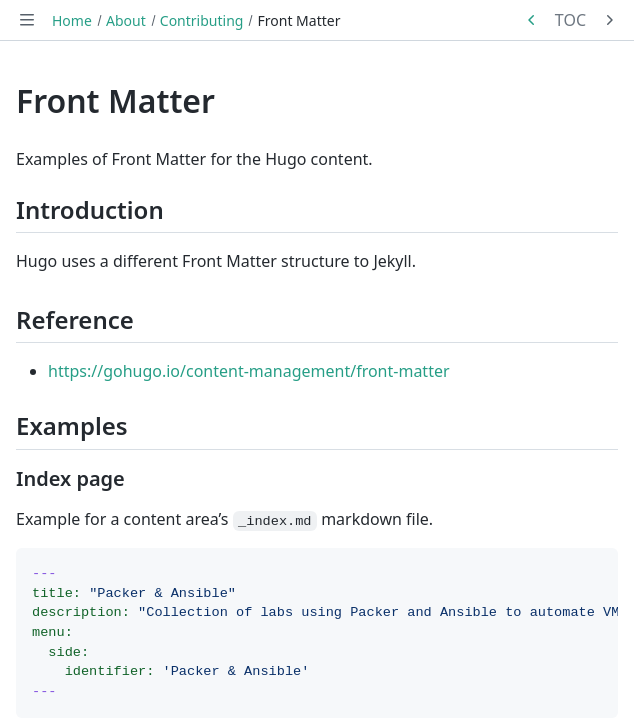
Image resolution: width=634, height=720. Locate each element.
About (126, 20)
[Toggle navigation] (27, 20)
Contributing (202, 20)
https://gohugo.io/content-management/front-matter (249, 371)
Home (72, 20)
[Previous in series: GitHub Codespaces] (532, 20)
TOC (570, 20)
